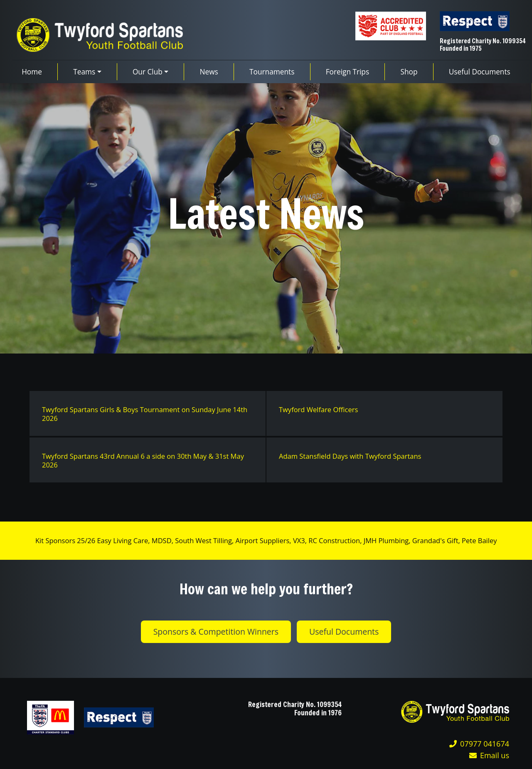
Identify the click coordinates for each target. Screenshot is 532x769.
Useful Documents (344, 632)
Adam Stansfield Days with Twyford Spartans (350, 456)
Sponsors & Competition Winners (216, 632)
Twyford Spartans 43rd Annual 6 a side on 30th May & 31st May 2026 (143, 460)
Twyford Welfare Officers (318, 409)
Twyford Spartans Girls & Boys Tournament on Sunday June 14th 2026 (145, 414)
